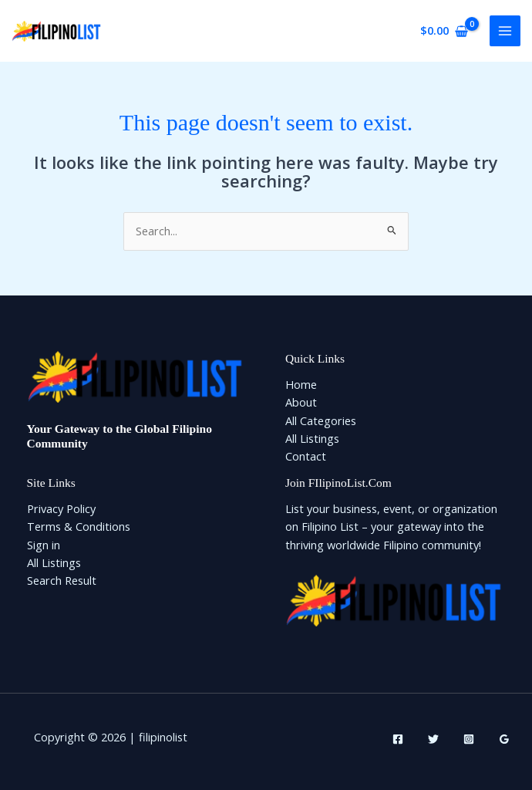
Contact (306, 456)
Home (301, 384)
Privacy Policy (61, 508)
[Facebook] (398, 739)
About (301, 402)
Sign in (44, 545)
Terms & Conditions (79, 526)
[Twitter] (433, 739)
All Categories (321, 420)
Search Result (62, 580)
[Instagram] (469, 739)
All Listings (312, 438)
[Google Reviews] (504, 739)
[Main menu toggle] (505, 31)
